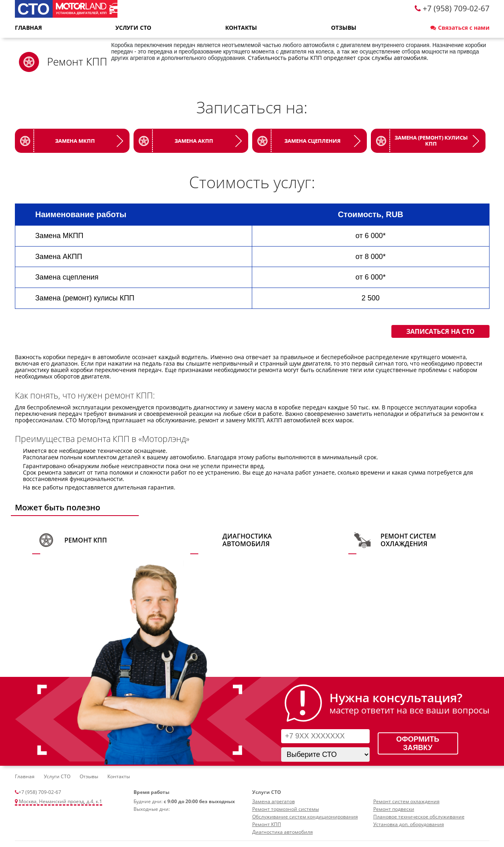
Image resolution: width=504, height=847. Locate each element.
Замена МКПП (75, 141)
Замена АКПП (194, 141)
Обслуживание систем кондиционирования (305, 817)
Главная (28, 28)
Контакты (241, 28)
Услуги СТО (133, 28)
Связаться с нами (460, 28)
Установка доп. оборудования (409, 824)
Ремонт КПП (86, 540)
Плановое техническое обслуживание (419, 817)
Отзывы (344, 28)
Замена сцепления (313, 141)
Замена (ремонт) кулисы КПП (431, 141)
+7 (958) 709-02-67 (40, 792)
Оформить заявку (418, 743)
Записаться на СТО (440, 331)
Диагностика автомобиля (247, 540)
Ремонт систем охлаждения (408, 540)
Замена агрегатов (274, 801)
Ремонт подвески (394, 809)
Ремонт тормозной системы (286, 809)
